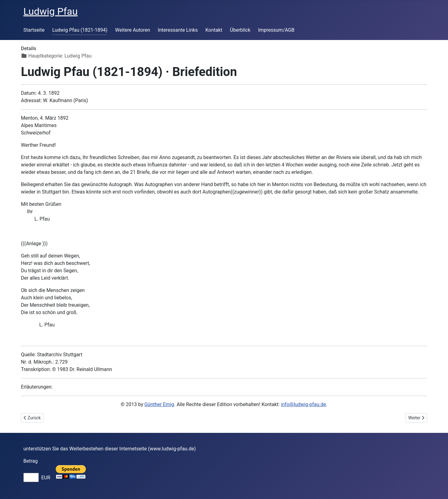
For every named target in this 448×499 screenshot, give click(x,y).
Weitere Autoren (133, 30)
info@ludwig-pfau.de (304, 404)
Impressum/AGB (276, 30)
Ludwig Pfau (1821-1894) (80, 30)
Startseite (34, 30)
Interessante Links (178, 30)
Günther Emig (159, 404)
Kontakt (214, 30)
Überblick (240, 30)
